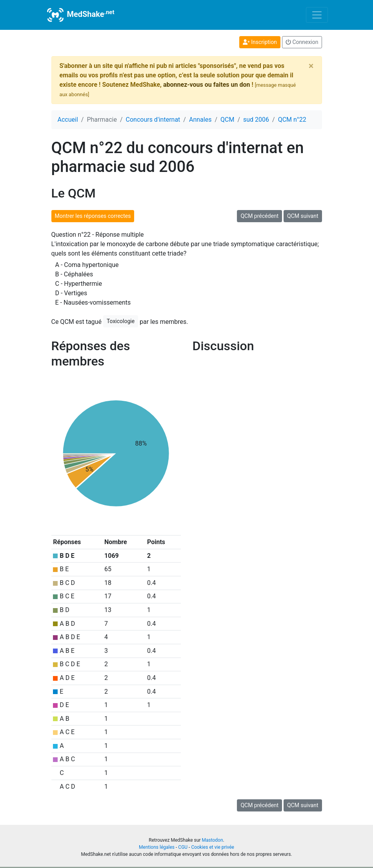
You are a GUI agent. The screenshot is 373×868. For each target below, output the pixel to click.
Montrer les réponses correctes (93, 216)
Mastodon (212, 840)
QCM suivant (303, 216)
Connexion (302, 42)
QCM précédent (259, 216)
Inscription (260, 42)
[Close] (311, 66)
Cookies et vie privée (213, 847)
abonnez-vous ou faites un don (207, 85)
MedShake (80, 15)
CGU (183, 847)
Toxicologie (121, 321)
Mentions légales (157, 847)
